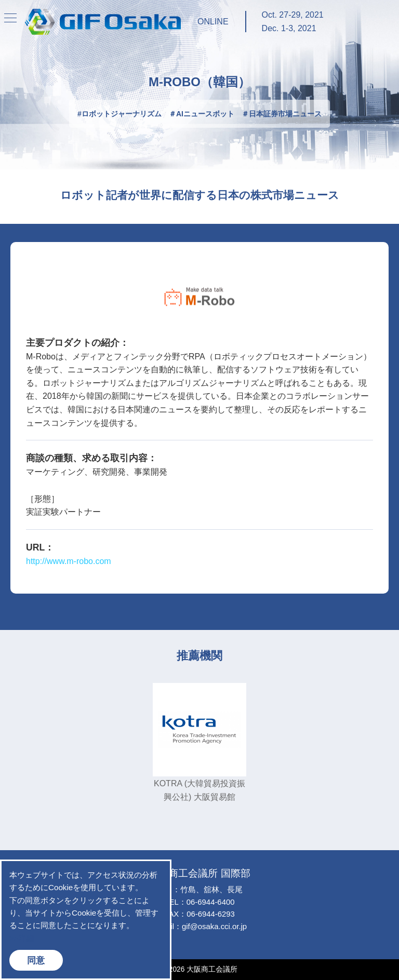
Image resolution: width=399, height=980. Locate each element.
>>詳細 (22, 938)
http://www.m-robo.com (69, 561)
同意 (36, 960)
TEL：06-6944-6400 (200, 902)
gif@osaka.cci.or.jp (214, 927)
